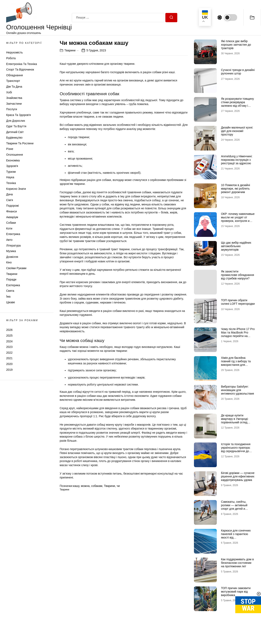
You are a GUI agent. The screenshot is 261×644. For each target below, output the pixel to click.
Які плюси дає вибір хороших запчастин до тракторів (236, 45)
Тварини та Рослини (20, 143)
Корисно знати (16, 189)
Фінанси (12, 211)
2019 (9, 370)
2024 (9, 341)
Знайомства (14, 98)
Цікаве (11, 302)
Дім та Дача (14, 87)
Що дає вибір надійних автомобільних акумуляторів (236, 246)
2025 (9, 336)
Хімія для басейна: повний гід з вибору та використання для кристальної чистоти (236, 363)
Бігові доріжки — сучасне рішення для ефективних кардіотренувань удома (238, 476)
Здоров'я (12, 166)
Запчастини (14, 104)
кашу (76, 486)
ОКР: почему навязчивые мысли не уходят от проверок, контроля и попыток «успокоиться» (238, 219)
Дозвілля (12, 257)
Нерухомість (14, 52)
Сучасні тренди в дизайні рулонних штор (238, 72)
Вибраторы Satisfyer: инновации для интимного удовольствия (237, 390)
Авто (9, 240)
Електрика (13, 234)
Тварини (12, 274)
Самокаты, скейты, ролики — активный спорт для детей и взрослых (234, 507)
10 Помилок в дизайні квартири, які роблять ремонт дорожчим (235, 189)
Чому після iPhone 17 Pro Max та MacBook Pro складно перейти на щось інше (238, 334)
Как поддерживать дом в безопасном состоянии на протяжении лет (237, 563)
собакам (97, 486)
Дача (9, 194)
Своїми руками (16, 268)
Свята (10, 291)
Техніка (11, 183)
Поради (11, 279)
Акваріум (12, 217)
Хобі (9, 92)
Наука (10, 177)
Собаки (11, 223)
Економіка (13, 160)
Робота (11, 58)
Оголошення (14, 155)
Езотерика (13, 285)
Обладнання (14, 75)
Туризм (11, 172)
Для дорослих (16, 121)
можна (85, 486)
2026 (9, 330)
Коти (9, 228)
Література (13, 246)
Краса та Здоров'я (19, 115)
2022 (9, 353)
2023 (9, 347)
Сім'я (10, 200)
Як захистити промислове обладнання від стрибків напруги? (237, 275)
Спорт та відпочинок (20, 69)
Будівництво (14, 138)
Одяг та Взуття (16, 126)
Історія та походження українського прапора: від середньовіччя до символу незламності (236, 449)
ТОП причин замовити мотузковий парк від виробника (236, 592)
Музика (11, 251)
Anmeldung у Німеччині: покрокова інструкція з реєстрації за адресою (237, 160)
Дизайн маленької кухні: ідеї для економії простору (237, 131)
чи (118, 486)
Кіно (9, 262)
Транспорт (13, 81)
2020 (9, 364)
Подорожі (12, 206)
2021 (9, 358)
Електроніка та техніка (21, 64)
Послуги (12, 109)
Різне (10, 149)
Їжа (8, 297)
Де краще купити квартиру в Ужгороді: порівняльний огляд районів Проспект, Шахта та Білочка (238, 422)
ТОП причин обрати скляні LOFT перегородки (238, 302)
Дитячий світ (15, 132)
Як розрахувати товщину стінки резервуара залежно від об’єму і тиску (237, 104)
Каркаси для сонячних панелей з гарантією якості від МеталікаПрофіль (236, 536)
